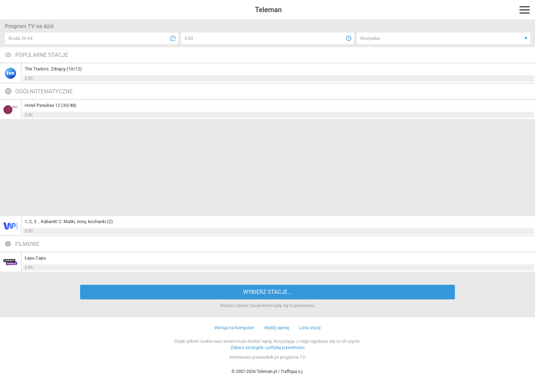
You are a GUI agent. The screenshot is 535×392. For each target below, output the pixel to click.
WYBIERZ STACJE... (267, 292)
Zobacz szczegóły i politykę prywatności (268, 348)
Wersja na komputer (234, 328)
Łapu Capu (35, 258)
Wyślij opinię (277, 328)
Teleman (268, 10)
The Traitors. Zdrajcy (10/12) (53, 69)
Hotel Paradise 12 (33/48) (50, 105)
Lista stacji (310, 328)
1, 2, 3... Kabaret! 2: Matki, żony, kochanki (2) (69, 221)
